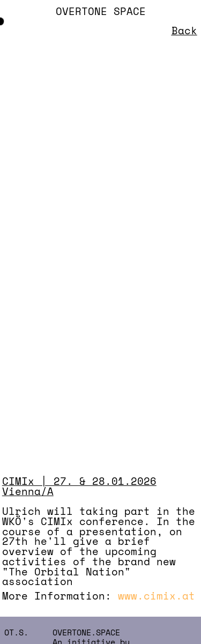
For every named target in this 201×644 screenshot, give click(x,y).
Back (184, 31)
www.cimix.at (157, 596)
